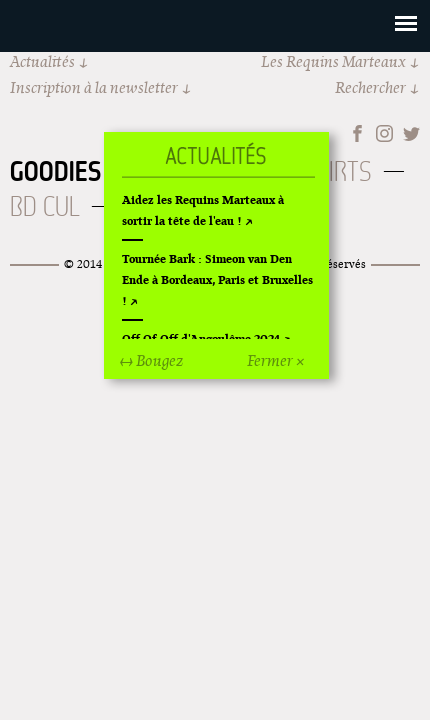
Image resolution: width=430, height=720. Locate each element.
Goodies (56, 171)
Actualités (42, 61)
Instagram (384, 133)
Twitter (411, 133)
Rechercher (370, 87)
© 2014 (83, 263)
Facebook (357, 133)
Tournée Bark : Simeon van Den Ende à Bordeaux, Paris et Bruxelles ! (217, 279)
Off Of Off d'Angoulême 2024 (201, 338)
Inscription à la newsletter (94, 87)
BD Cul (45, 206)
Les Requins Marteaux (333, 61)
